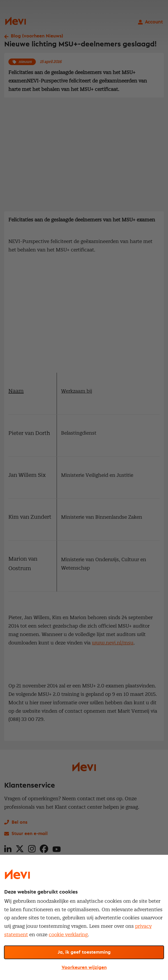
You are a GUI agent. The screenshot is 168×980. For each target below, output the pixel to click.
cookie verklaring (68, 935)
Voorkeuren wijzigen (84, 968)
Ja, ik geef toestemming (84, 952)
